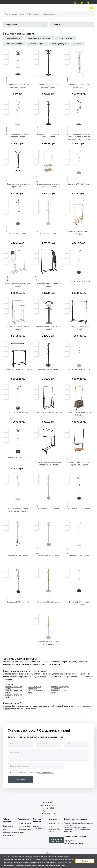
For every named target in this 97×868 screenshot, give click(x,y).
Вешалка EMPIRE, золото (79, 369)
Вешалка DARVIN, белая (49, 509)
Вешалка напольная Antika (13, 692)
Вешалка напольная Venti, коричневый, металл (48, 86)
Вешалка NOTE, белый (48, 234)
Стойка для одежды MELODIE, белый (18, 285)
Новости (5, 829)
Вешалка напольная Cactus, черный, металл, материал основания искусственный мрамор (79, 137)
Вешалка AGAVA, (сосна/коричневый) (48, 643)
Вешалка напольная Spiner (59, 692)
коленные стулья (37, 44)
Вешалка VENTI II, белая (49, 555)
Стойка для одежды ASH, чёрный (49, 412)
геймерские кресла (14, 44)
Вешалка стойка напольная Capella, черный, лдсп (79, 463)
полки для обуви (59, 44)
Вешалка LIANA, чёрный (18, 412)
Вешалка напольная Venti (13, 696)
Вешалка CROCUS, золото (48, 602)
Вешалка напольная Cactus (13, 688)
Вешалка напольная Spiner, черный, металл (18, 185)
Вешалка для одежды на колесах (60, 688)
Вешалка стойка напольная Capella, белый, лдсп (49, 185)
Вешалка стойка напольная (35, 688)
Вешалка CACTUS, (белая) (79, 184)
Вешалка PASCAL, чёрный (49, 369)
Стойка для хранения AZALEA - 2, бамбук (79, 414)
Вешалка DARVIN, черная (79, 509)
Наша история (8, 826)
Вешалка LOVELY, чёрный (18, 602)
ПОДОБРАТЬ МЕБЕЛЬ (56, 840)
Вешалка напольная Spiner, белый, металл (79, 86)
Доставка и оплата (25, 823)
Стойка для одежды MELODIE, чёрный (49, 285)
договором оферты (46, 773)
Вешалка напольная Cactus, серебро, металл (18, 135)
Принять (85, 861)
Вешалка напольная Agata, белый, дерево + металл (18, 510)
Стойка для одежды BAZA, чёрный (79, 328)
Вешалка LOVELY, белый (79, 555)
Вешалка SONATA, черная (18, 458)
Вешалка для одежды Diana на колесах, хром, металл (49, 463)
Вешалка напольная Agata (36, 692)
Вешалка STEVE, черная (18, 555)
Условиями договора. (58, 865)
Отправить (20, 779)
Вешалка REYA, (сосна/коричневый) (79, 603)
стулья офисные (65, 38)
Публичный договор (10, 832)
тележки (78, 44)
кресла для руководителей (39, 38)
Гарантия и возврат (25, 827)
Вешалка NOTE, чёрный (18, 234)
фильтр (56, 24)
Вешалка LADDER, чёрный (79, 281)
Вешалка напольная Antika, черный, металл (48, 135)
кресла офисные (13, 38)
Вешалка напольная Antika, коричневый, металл (18, 86)
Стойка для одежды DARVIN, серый (18, 328)
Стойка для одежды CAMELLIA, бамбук (79, 233)
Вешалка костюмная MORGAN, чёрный (49, 328)
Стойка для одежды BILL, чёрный (18, 369)
